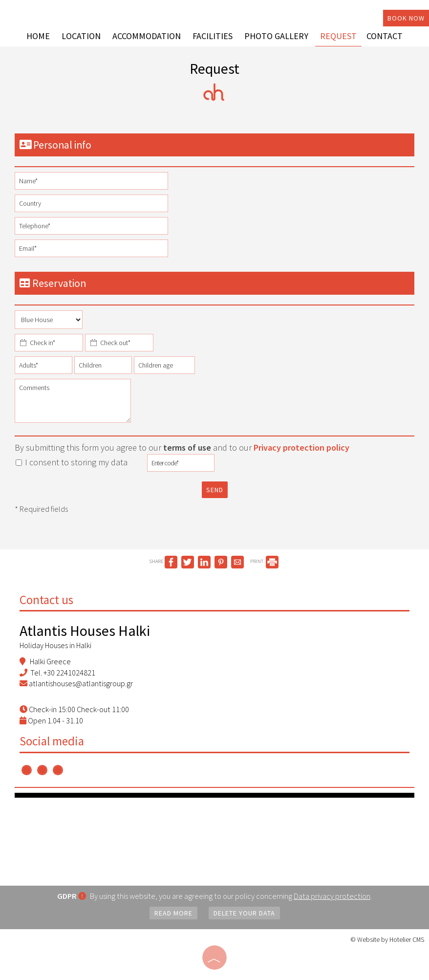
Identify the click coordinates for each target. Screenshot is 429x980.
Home (38, 36)
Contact (385, 36)
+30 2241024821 (69, 673)
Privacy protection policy (301, 447)
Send (215, 490)
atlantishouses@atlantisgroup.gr (81, 683)
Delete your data (244, 913)
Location (81, 36)
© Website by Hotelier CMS (387, 939)
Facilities (213, 36)
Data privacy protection (332, 896)
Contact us (46, 600)
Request (338, 36)
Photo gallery (276, 36)
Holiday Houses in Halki (55, 645)
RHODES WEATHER (214, 834)
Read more (173, 913)
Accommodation (147, 36)
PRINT (264, 561)
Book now (406, 18)
